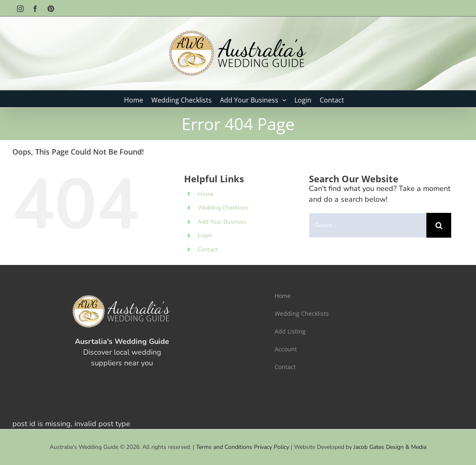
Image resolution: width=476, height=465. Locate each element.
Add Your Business (222, 222)
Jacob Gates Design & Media (390, 447)
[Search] (439, 225)
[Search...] (368, 225)
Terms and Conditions (224, 447)
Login (205, 235)
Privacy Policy (271, 447)
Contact (208, 249)
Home (206, 194)
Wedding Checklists (223, 208)
